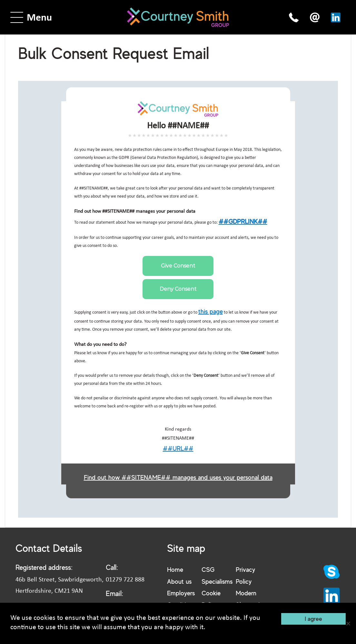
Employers (181, 593)
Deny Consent (178, 289)
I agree (313, 619)
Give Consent (178, 266)
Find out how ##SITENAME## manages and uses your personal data (178, 477)
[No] (348, 623)
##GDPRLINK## (243, 221)
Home (175, 569)
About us (179, 581)
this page (211, 311)
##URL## (178, 448)
